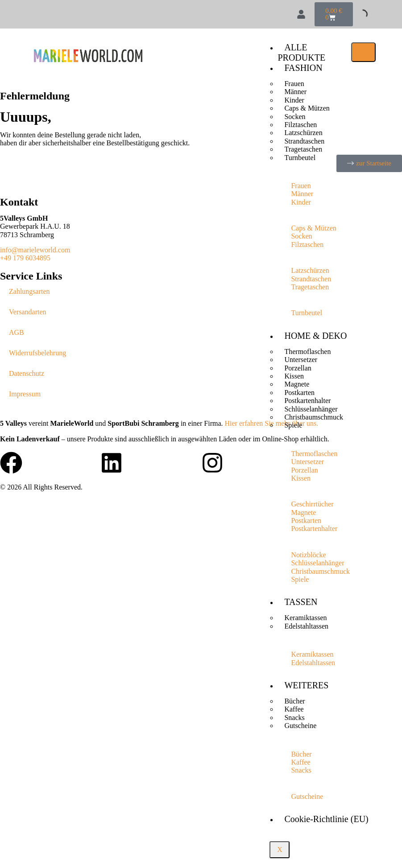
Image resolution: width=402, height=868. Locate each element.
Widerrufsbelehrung (37, 353)
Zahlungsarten (29, 291)
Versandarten (28, 312)
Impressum (25, 394)
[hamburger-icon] (363, 52)
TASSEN (301, 602)
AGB (17, 332)
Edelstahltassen (306, 626)
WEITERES (306, 685)
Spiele (293, 425)
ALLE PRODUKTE (301, 52)
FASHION (303, 68)
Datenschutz (27, 373)
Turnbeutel (300, 158)
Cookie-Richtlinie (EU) (326, 819)
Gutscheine (300, 726)
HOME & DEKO (315, 336)
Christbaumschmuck (314, 417)
